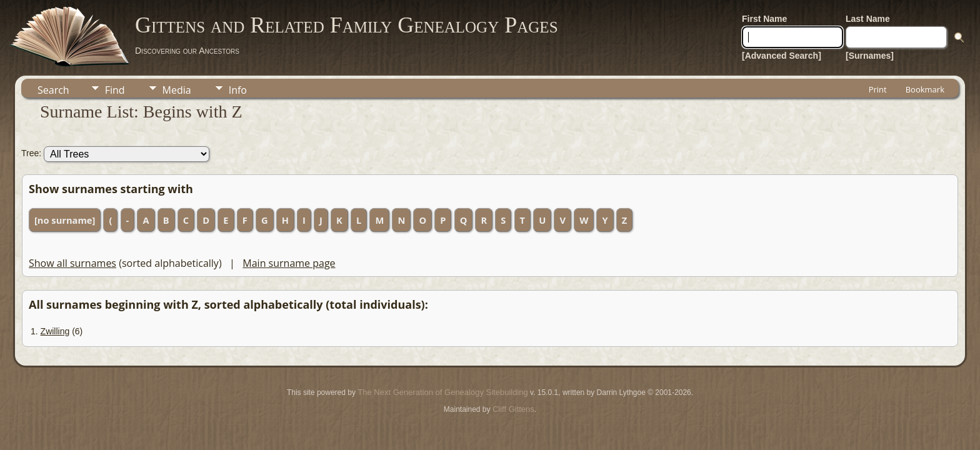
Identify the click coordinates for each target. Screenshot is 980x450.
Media (177, 90)
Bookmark (925, 89)
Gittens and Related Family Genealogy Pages (347, 25)
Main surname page (289, 263)
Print (878, 89)
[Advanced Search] (782, 56)
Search (53, 90)
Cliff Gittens (513, 409)
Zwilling (55, 331)
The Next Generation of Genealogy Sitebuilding (442, 392)
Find (115, 90)
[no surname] (65, 220)
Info (238, 90)
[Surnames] (870, 56)
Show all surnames (72, 263)
